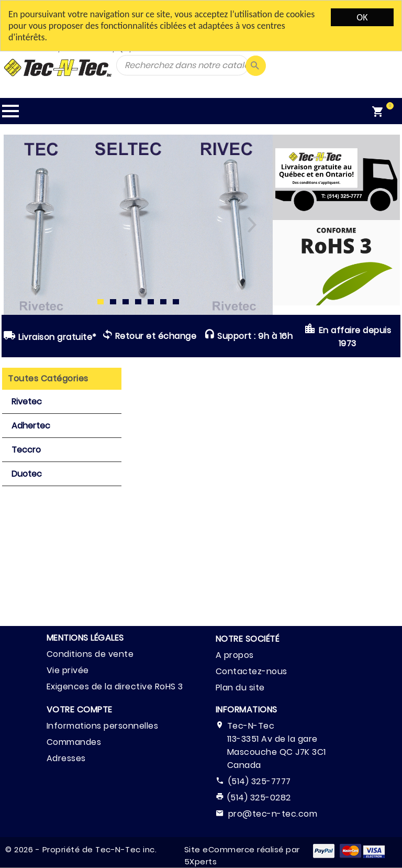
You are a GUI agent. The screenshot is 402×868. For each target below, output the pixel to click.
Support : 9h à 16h (248, 336)
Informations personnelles (103, 726)
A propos (235, 655)
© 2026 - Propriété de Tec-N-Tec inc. (81, 849)
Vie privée (68, 670)
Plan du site (240, 688)
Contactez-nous (252, 671)
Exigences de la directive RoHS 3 (115, 686)
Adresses (66, 758)
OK (362, 17)
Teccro (26, 450)
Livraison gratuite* (50, 336)
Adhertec (31, 426)
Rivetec (27, 402)
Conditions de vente (90, 654)
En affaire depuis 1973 (348, 336)
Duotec (27, 474)
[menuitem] (384, 111)
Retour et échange (149, 336)
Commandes (74, 742)
